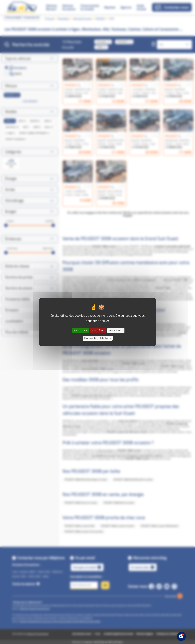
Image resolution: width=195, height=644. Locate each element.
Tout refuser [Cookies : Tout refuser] (98, 330)
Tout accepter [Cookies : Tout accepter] (80, 330)
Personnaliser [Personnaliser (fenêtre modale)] (116, 330)
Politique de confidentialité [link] (98, 338)
